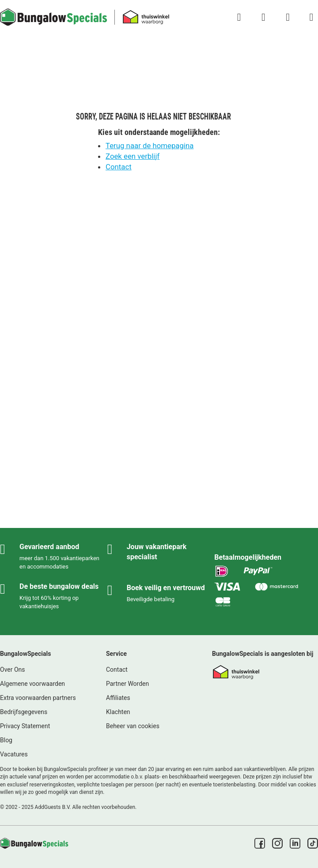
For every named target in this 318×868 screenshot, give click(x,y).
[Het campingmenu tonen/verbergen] (311, 17)
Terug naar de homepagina (150, 146)
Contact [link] (117, 670)
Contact (119, 167)
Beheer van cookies (133, 726)
